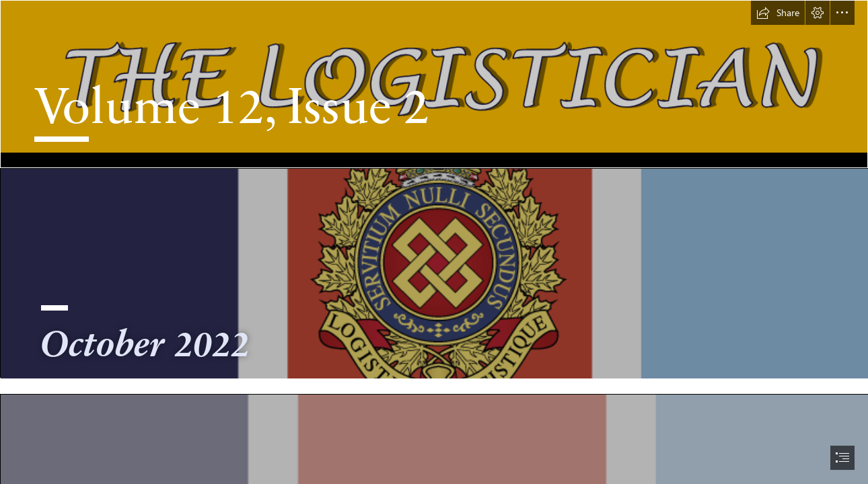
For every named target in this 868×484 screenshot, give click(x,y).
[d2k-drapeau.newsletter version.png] (434, 273)
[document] (434, 242)
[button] (778, 13)
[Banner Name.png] (434, 84)
